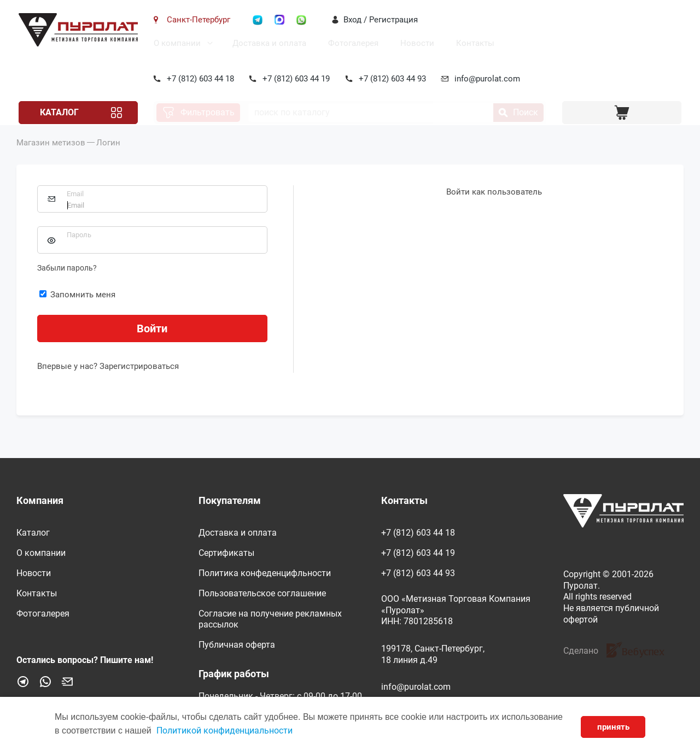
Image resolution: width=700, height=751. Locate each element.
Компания (40, 500)
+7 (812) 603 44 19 (294, 79)
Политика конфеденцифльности (265, 573)
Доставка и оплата (267, 43)
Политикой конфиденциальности (224, 731)
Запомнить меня (77, 310)
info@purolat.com (486, 79)
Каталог (57, 112)
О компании (175, 43)
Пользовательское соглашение (262, 593)
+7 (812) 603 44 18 (198, 79)
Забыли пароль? (67, 283)
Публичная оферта (237, 645)
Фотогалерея (351, 43)
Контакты (473, 43)
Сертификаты (226, 553)
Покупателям (230, 500)
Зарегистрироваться (139, 382)
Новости (415, 43)
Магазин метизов (51, 158)
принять (613, 727)
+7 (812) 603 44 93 (390, 79)
